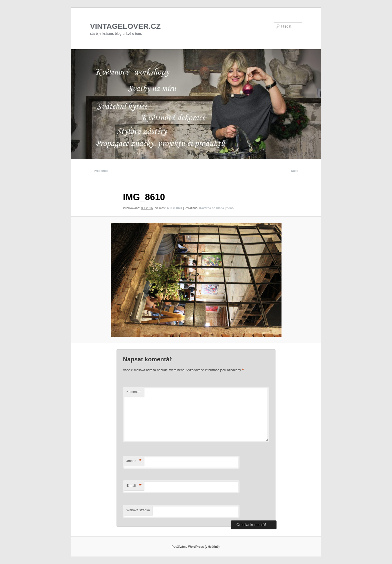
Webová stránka (138, 510)
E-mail (134, 486)
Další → (296, 171)
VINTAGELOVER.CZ (125, 26)
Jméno (134, 461)
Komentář (133, 392)
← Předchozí (99, 171)
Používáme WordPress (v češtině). (196, 547)
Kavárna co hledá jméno (216, 208)
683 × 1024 (174, 208)
